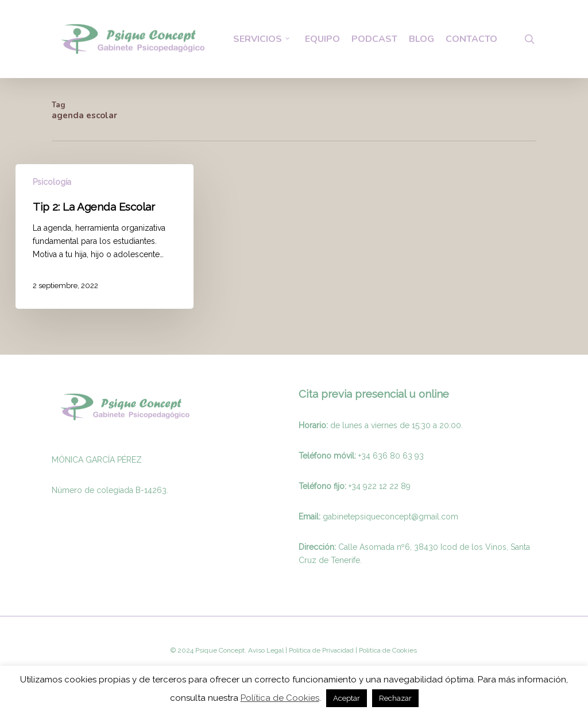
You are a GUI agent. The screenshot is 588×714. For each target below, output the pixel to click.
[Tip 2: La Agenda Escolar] (105, 236)
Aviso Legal (266, 650)
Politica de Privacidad (320, 650)
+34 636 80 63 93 (391, 456)
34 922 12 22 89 (381, 486)
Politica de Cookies (387, 650)
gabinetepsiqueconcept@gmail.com (390, 517)
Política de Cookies (280, 698)
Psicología (52, 182)
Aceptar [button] (347, 698)
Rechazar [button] (395, 698)
